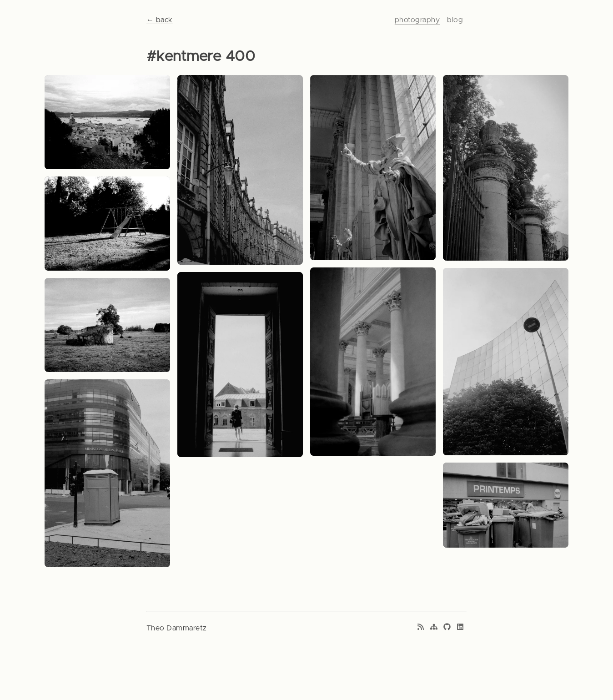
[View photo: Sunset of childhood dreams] (107, 224)
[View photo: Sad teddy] (506, 168)
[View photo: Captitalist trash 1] (107, 473)
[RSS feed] (421, 628)
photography (417, 20)
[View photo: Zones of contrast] (240, 365)
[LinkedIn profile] (460, 628)
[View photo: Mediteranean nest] (107, 122)
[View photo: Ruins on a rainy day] (107, 325)
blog (455, 20)
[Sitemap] (434, 628)
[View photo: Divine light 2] (373, 168)
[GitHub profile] (447, 628)
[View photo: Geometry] (506, 362)
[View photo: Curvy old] (240, 170)
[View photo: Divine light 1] (373, 362)
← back (160, 20)
